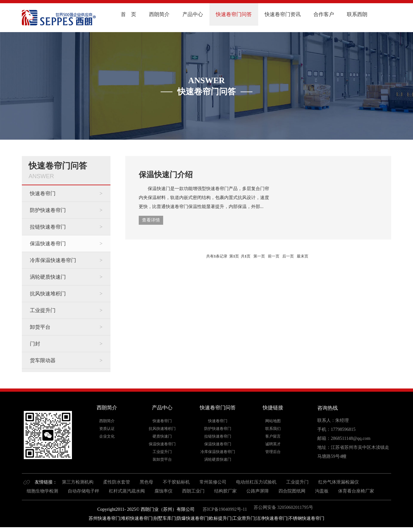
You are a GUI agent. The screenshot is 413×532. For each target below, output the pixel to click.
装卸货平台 (162, 459)
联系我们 (273, 429)
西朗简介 (159, 14)
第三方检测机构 (78, 482)
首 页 (128, 14)
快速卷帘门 (43, 193)
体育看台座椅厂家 (356, 491)
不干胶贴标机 (176, 482)
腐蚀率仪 (163, 491)
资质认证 (107, 429)
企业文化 (107, 436)
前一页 (274, 256)
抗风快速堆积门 (48, 294)
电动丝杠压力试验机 (256, 482)
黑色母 (146, 482)
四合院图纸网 (292, 491)
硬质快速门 (162, 436)
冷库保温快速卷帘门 (53, 260)
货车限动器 (43, 360)
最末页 (303, 256)
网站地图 (273, 421)
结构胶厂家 (225, 491)
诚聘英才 (273, 444)
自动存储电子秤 (83, 491)
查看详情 (151, 220)
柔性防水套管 (117, 482)
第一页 (259, 256)
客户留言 (273, 436)
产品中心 (193, 14)
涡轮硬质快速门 (48, 277)
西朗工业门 (193, 491)
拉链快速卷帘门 (48, 227)
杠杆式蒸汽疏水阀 (127, 491)
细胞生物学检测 (42, 491)
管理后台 (273, 452)
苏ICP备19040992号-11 (224, 509)
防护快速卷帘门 (48, 210)
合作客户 (324, 14)
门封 (35, 344)
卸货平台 (40, 327)
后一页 (288, 256)
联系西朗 (357, 14)
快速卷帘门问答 (234, 14)
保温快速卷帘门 (48, 244)
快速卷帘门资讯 (283, 14)
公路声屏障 (258, 491)
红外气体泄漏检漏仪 (338, 482)
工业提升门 (43, 310)
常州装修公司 (213, 482)
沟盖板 (322, 491)
